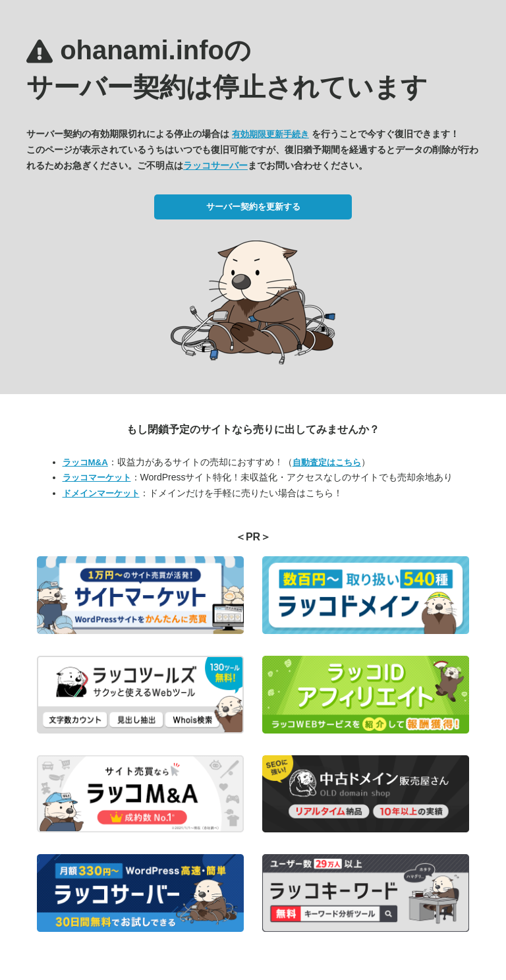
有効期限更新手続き (270, 134)
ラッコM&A (85, 462)
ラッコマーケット (97, 477)
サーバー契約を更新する (253, 207)
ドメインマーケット (101, 493)
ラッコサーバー (215, 165)
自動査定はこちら (327, 462)
